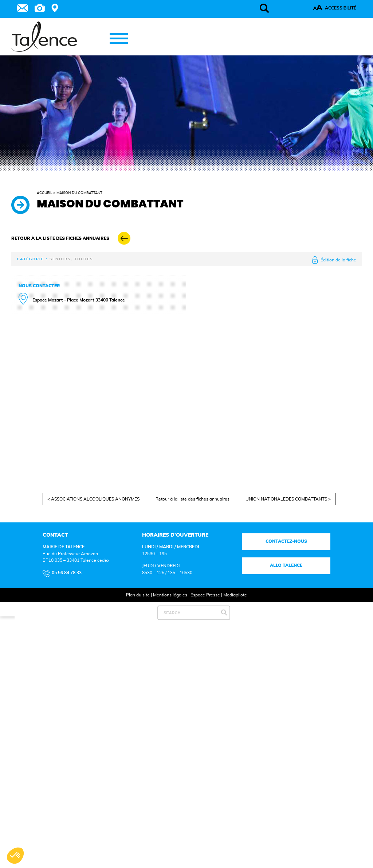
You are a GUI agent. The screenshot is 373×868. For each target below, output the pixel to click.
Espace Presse (205, 595)
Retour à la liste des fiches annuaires (193, 499)
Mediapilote (235, 595)
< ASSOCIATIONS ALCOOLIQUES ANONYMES (93, 499)
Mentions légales (170, 595)
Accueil (44, 193)
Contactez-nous (286, 541)
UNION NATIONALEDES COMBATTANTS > (288, 499)
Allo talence (286, 565)
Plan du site (138, 595)
